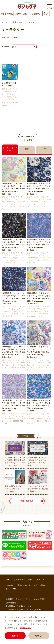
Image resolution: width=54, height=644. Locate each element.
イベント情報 (11, 589)
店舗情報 (36, 14)
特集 (30, 580)
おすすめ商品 (7, 14)
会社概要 (9, 599)
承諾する (15, 636)
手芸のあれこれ (24, 585)
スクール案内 (21, 14)
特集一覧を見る (27, 501)
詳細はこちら (26, 628)
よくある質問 (39, 599)
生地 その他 (18, 22)
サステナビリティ (23, 599)
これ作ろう (10, 585)
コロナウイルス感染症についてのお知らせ (23, 610)
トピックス (40, 580)
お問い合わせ (11, 603)
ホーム (4, 22)
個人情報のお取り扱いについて (19, 606)
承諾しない (39, 636)
